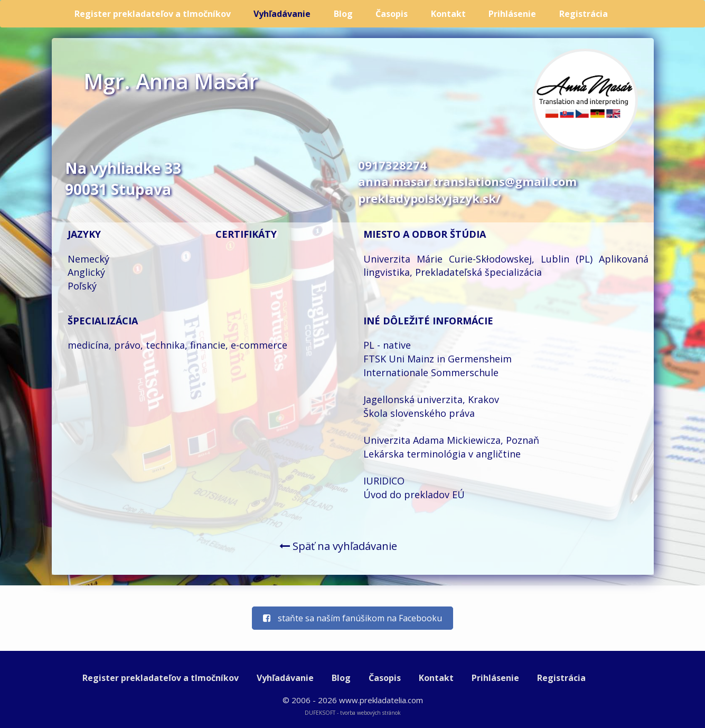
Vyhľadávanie (282, 14)
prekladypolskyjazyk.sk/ (429, 198)
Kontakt (448, 14)
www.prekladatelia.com (381, 700)
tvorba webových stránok (370, 713)
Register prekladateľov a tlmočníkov (153, 14)
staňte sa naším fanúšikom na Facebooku (352, 618)
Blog (343, 14)
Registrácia (584, 14)
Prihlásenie (512, 14)
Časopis (392, 14)
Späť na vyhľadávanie (338, 546)
